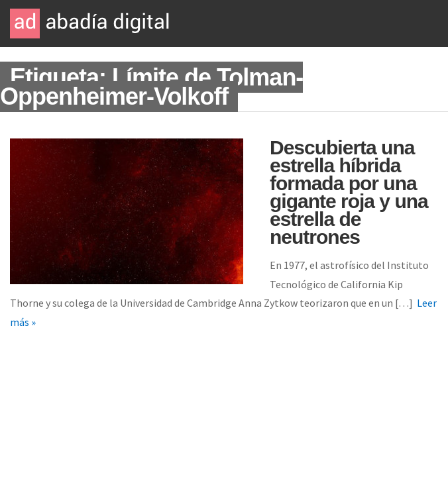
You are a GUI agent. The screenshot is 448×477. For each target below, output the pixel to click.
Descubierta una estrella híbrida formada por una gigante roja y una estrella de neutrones (349, 192)
